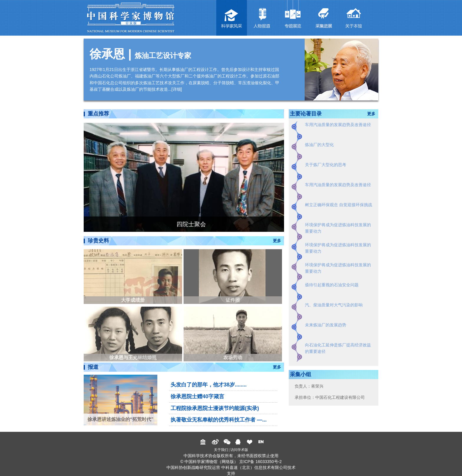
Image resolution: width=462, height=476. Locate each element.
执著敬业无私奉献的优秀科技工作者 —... (219, 420)
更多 (277, 241)
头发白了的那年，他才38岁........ (209, 385)
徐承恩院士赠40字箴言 (197, 396)
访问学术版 (239, 450)
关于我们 (221, 450)
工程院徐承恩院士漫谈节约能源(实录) (215, 408)
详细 (177, 89)
